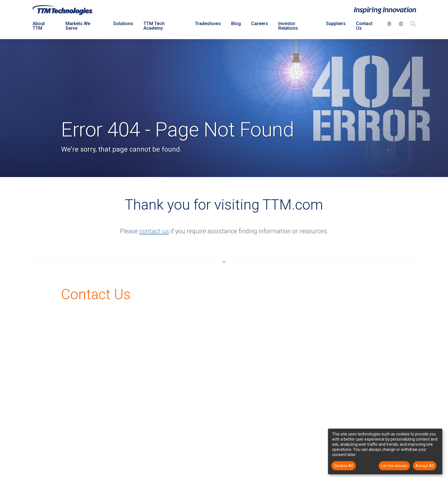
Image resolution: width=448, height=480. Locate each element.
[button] (389, 24)
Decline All (344, 466)
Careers (260, 24)
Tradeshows (208, 24)
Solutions (123, 24)
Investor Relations (288, 26)
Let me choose (394, 466)
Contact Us (364, 26)
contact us (154, 231)
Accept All (425, 466)
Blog (236, 24)
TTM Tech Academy (154, 26)
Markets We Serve (78, 26)
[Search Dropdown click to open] (413, 27)
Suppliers (336, 24)
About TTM (39, 26)
